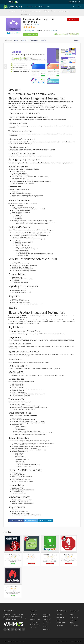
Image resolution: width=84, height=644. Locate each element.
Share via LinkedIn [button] (45, 520)
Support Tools (47, 619)
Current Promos (61, 623)
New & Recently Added (64, 11)
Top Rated (46, 11)
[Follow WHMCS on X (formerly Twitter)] (9, 629)
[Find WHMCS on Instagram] (16, 629)
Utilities (45, 627)
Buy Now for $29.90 (30, 34)
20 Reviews (54, 30)
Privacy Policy (70, 641)
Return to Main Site (75, 2)
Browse (30, 6)
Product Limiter (69, 555)
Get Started (60, 625)
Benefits (59, 620)
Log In (79, 6)
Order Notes (31, 555)
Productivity (33, 627)
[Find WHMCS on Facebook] (5, 629)
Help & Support (74, 625)
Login (71, 615)
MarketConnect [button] (40, 6)
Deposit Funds (74, 617)
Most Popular (24, 11)
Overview (59, 615)
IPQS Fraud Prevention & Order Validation (13, 587)
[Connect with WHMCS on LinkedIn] (12, 629)
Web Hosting (47, 629)
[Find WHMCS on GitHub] (23, 629)
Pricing (72, 623)
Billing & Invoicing (35, 619)
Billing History (74, 620)
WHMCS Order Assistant (50, 555)
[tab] (8, 41)
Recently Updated (25, 14)
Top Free (54, 11)
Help (48, 6)
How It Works (60, 617)
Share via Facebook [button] (16, 520)
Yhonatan (36, 24)
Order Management (29, 30)
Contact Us (78, 641)
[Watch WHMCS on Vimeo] (20, 629)
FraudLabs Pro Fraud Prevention (13, 555)
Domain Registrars (35, 622)
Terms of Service (60, 641)
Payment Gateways (35, 625)
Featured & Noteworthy (36, 11)
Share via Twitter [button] (31, 520)
